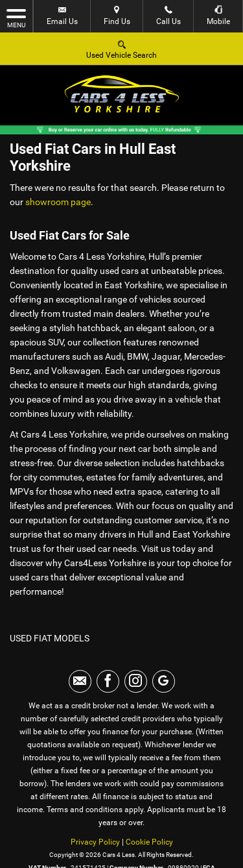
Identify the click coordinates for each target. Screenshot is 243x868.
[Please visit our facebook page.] (108, 681)
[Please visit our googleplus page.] (164, 681)
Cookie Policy (149, 842)
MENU (16, 18)
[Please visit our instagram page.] (136, 681)
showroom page (58, 202)
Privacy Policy (95, 842)
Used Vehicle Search (121, 49)
